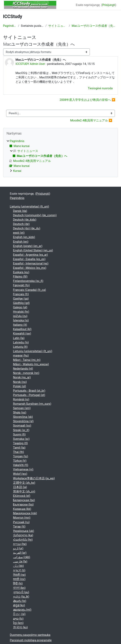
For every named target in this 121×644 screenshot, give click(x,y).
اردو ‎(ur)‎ (18, 548)
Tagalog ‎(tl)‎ (21, 443)
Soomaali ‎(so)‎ (22, 426)
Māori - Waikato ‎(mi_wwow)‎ (31, 364)
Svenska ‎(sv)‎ (21, 439)
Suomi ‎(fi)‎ (19, 434)
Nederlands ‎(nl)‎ (23, 369)
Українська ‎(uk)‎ (24, 531)
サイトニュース (58, 26)
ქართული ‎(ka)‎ (23, 535)
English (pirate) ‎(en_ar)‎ (28, 246)
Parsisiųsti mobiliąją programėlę (31, 640)
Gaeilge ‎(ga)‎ (21, 299)
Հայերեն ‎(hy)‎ (23, 540)
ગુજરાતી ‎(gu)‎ (21, 592)
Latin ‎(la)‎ (19, 338)
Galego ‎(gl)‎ (20, 307)
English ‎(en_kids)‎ (24, 237)
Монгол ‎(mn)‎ (22, 518)
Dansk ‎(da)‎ (20, 211)
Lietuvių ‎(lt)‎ (20, 347)
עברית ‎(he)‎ (20, 544)
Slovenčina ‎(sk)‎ (23, 417)
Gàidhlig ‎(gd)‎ (21, 303)
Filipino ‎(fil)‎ (20, 277)
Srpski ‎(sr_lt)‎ (21, 430)
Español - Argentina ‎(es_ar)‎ (31, 255)
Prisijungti (109, 5)
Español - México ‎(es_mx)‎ (30, 268)
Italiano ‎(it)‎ (20, 325)
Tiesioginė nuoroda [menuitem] (100, 88)
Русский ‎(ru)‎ (21, 522)
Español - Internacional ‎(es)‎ (31, 263)
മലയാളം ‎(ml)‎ (22, 610)
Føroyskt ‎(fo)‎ (21, 285)
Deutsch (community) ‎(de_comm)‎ (35, 215)
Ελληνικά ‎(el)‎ (22, 496)
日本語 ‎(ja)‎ (20, 487)
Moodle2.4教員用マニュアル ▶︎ (91, 120)
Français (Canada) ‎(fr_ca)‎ (30, 290)
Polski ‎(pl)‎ (20, 386)
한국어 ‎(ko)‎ (21, 627)
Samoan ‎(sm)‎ (22, 408)
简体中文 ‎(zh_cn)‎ (24, 491)
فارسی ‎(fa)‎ (20, 561)
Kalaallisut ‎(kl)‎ (22, 329)
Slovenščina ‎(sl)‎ (23, 421)
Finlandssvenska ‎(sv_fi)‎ (28, 281)
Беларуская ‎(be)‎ (24, 500)
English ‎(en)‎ (21, 242)
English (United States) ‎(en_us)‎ (33, 250)
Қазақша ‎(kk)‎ (22, 509)
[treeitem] (60, 156)
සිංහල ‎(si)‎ (19, 614)
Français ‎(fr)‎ (21, 294)
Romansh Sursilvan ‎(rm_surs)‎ (32, 404)
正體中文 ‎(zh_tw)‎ (24, 483)
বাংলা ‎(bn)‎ (19, 588)
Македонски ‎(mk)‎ (25, 513)
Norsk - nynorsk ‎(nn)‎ (26, 373)
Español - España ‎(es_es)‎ (29, 259)
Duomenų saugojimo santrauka (30, 635)
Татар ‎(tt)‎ (19, 527)
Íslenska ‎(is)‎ (21, 320)
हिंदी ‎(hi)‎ (18, 583)
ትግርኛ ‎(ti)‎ (19, 570)
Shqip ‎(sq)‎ (20, 412)
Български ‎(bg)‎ (23, 505)
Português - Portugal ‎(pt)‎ (29, 395)
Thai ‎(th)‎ (19, 452)
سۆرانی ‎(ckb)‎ (22, 557)
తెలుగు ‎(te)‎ (20, 601)
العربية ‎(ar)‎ (20, 553)
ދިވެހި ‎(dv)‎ (18, 566)
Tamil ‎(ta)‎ (19, 448)
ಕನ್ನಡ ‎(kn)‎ (19, 605)
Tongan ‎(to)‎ (21, 456)
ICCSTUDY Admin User (30, 64)
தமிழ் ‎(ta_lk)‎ (21, 597)
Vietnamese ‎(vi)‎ (23, 469)
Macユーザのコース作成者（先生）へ (95, 26)
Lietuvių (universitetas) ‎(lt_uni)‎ (30, 207)
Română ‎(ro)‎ (21, 399)
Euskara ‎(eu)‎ (21, 272)
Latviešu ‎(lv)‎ (21, 342)
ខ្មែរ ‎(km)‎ (18, 623)
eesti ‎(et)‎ (19, 233)
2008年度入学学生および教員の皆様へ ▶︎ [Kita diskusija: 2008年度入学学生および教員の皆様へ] (87, 100)
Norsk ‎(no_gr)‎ (22, 377)
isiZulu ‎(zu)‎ (20, 316)
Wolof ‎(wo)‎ (20, 474)
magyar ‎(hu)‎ (21, 356)
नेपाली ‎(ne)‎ (19, 575)
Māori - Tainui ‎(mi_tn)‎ (27, 360)
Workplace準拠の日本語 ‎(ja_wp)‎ (34, 478)
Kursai (17, 171)
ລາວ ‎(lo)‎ (18, 619)
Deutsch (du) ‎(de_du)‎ (27, 228)
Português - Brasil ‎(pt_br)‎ (29, 391)
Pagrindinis (10, 26)
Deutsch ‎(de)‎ (21, 224)
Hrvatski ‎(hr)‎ (21, 312)
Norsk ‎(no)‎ (20, 382)
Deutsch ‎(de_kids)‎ (25, 220)
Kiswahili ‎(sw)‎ (22, 334)
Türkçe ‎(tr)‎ (20, 461)
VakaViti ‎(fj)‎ (21, 465)
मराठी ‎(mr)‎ (19, 579)
